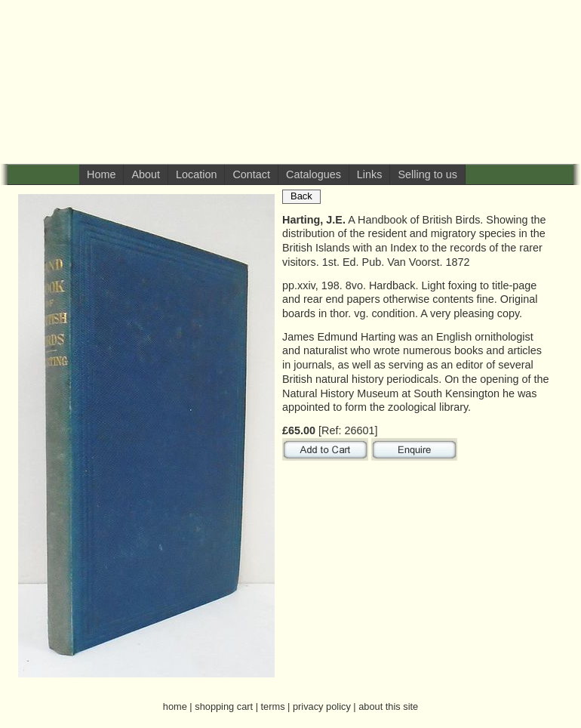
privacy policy (322, 706)
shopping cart (224, 706)
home (175, 706)
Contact (251, 174)
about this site (388, 706)
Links (370, 174)
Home (101, 174)
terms (273, 706)
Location (196, 174)
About (146, 174)
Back (301, 196)
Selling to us (427, 174)
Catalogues (314, 174)
